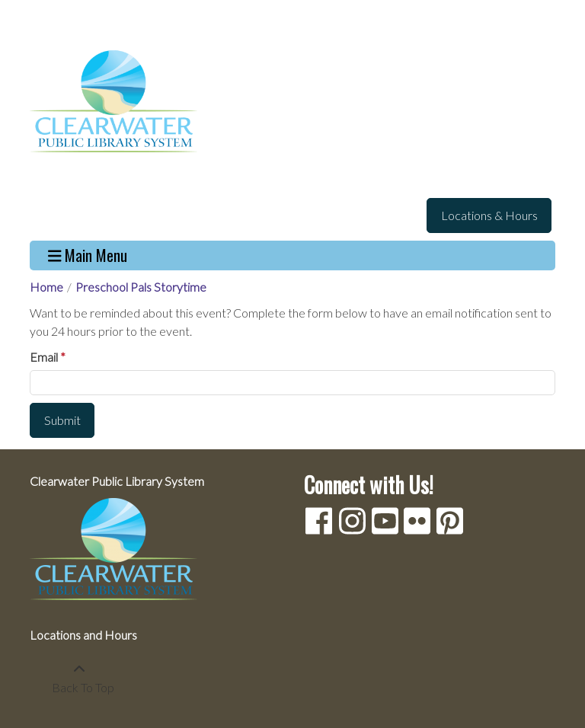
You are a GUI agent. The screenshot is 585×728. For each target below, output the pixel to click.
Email (44, 357)
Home (46, 287)
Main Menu (88, 255)
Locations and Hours (83, 635)
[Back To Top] (79, 679)
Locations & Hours (489, 215)
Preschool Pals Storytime (141, 287)
